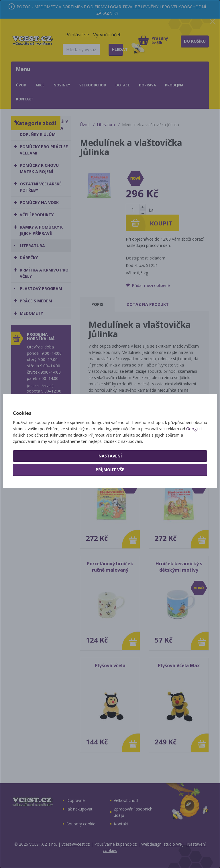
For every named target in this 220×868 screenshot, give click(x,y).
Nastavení (110, 456)
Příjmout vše (110, 470)
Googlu (193, 429)
